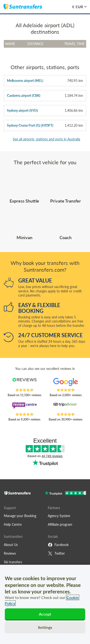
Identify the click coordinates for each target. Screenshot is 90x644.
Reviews (10, 553)
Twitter (56, 553)
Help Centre (13, 524)
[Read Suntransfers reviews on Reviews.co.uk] (24, 383)
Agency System (59, 516)
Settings (45, 627)
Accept (45, 614)
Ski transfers (13, 562)
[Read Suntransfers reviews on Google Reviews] (66, 383)
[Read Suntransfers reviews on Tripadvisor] (66, 407)
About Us (11, 545)
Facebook (58, 545)
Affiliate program (60, 524)
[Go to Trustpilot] (65, 494)
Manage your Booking (20, 516)
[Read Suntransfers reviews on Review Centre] (24, 407)
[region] (45, 604)
